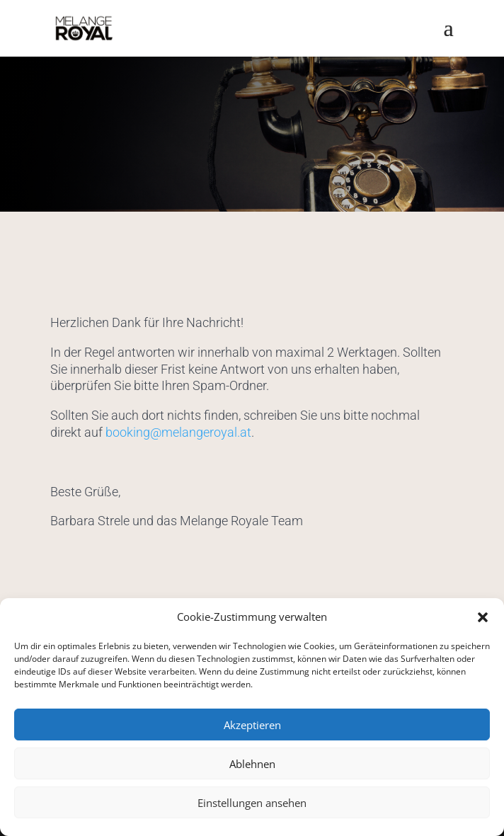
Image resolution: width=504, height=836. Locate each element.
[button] (483, 617)
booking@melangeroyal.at (178, 432)
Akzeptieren (252, 725)
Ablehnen (252, 764)
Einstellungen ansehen (252, 803)
